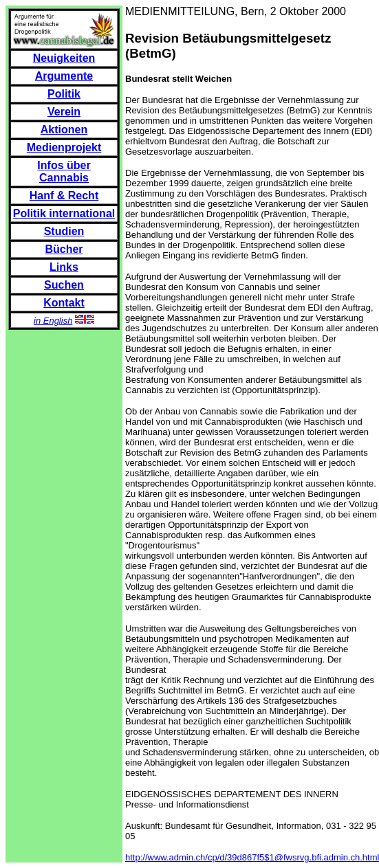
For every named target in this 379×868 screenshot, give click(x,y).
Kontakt (64, 303)
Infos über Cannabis (64, 171)
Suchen (64, 285)
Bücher (64, 249)
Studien (64, 231)
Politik (64, 94)
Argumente (64, 76)
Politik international (64, 213)
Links (64, 267)
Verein (64, 112)
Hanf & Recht (64, 196)
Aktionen (64, 130)
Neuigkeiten (64, 58)
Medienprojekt (64, 147)
